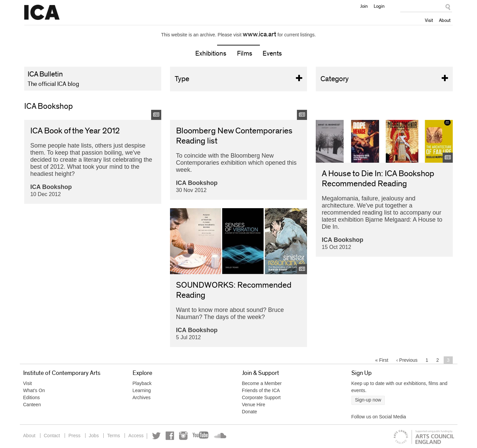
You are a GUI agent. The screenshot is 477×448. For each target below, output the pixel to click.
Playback (142, 383)
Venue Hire (254, 405)
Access (136, 436)
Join (364, 6)
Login (379, 6)
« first (382, 360)
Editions (32, 397)
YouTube (201, 436)
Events (272, 54)
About (445, 20)
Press (74, 436)
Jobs (94, 436)
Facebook (170, 436)
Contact (52, 436)
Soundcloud (219, 436)
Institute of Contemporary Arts (42, 12)
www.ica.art (259, 34)
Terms (113, 436)
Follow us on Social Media (379, 417)
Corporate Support (261, 397)
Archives (142, 397)
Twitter (156, 436)
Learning (142, 390)
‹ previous (407, 360)
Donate (250, 412)
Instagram (183, 436)
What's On (34, 390)
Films (245, 54)
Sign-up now (368, 400)
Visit (429, 20)
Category (384, 79)
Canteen (32, 405)
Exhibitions (211, 54)
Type (239, 79)
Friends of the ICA (261, 390)
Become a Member (262, 383)
